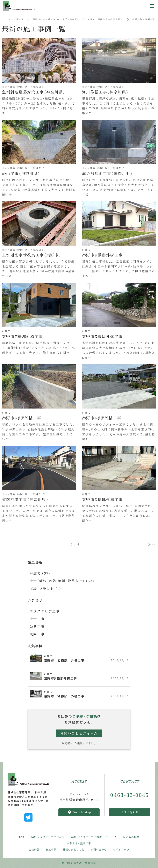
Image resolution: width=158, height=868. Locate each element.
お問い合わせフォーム (79, 733)
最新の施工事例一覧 (144, 19)
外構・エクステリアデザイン (48, 837)
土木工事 (37, 619)
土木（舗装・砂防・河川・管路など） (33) (62, 581)
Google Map (82, 812)
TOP (21, 837)
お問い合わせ (130, 812)
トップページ (16, 19)
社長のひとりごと (74, 849)
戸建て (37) (40, 573)
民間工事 (37, 634)
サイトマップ (121, 849)
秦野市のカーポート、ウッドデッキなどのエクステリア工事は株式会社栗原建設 (78, 19)
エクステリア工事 (45, 611)
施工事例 (51, 849)
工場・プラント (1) (45, 589)
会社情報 (34, 849)
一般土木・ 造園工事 (79, 843)
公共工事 (37, 626)
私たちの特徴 (131, 837)
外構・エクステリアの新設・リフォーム (94, 837)
